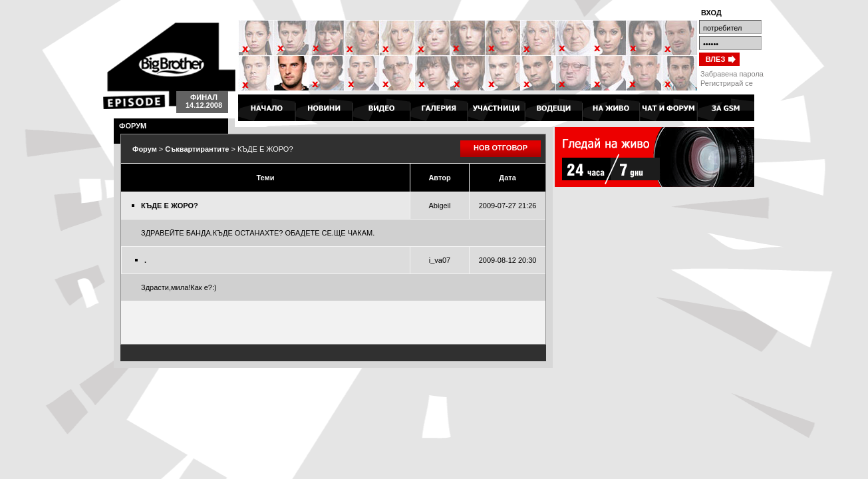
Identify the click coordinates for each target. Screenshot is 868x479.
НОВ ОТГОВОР (501, 148)
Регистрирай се (727, 83)
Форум (145, 149)
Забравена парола (732, 74)
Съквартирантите (197, 149)
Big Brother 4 (169, 66)
